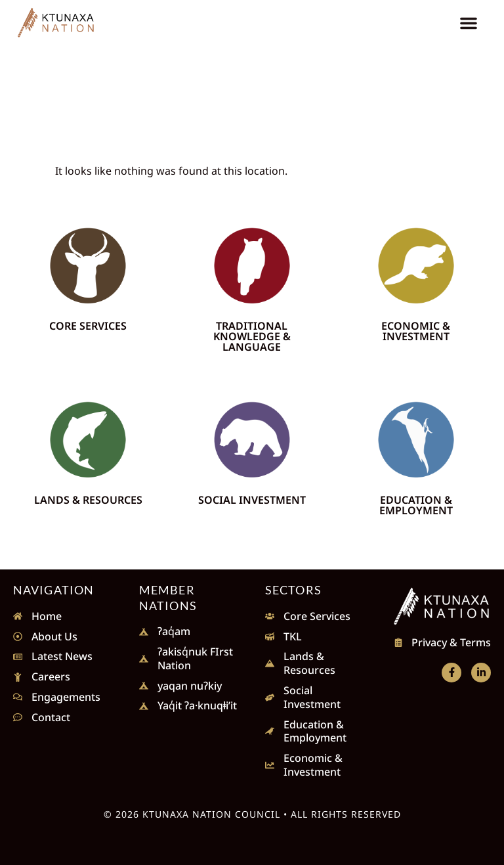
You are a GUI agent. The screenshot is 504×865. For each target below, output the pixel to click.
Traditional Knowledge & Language (252, 336)
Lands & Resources (88, 500)
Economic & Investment (416, 331)
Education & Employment (416, 505)
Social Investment (252, 500)
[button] (469, 23)
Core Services (88, 326)
